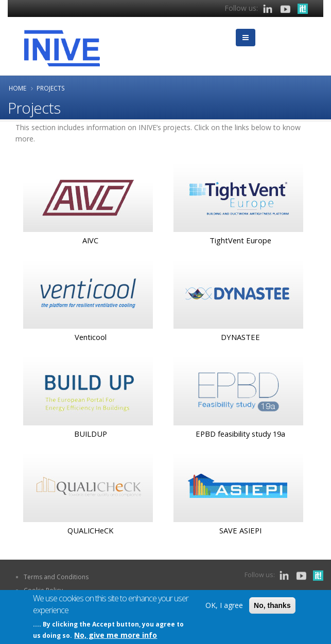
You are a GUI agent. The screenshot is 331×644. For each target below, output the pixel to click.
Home (18, 88)
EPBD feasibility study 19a (240, 434)
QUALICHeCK (90, 530)
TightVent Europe (240, 240)
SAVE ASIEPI (240, 530)
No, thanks (272, 606)
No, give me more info (116, 636)
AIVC (90, 240)
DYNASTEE (240, 337)
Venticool (91, 337)
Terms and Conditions (56, 577)
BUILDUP (91, 434)
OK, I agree (224, 606)
